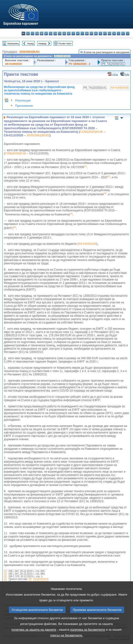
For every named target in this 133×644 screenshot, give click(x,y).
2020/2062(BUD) (29, 52)
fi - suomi (123, 33)
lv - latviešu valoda (78, 33)
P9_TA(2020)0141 (113, 64)
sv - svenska (128, 33)
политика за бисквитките (87, 639)
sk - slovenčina (114, 33)
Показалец (13, 43)
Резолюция (23, 100)
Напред (42, 43)
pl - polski (100, 33)
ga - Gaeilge (64, 33)
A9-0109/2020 (13, 64)
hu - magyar (87, 33)
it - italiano (73, 33)
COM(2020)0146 (91, 132)
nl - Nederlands (96, 33)
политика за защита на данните (34, 639)
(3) (5, 576)
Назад (31, 43)
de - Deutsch (42, 33)
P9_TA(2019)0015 (38, 579)
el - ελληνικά (51, 33)
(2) (5, 574)
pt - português (105, 33)
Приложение (24, 106)
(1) (5, 571)
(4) (5, 579)
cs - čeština (33, 33)
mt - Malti (91, 33)
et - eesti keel (46, 33)
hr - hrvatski (69, 33)
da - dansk (37, 33)
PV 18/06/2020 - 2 (80, 64)
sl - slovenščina (119, 33)
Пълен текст (65, 43)
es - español (28, 33)
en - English (55, 33)
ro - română (110, 33)
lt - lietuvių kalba (82, 33)
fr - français (60, 33)
